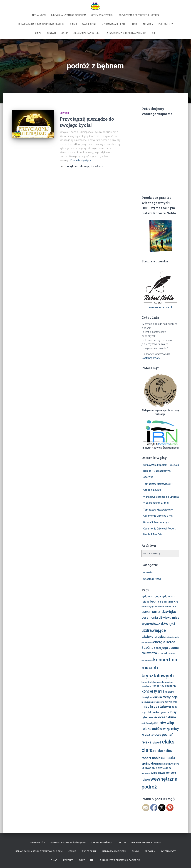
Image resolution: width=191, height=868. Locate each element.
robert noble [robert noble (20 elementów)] (151, 758)
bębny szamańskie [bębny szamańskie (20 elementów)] (164, 601)
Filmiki (134, 24)
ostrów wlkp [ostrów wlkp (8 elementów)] (148, 723)
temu (97, 166)
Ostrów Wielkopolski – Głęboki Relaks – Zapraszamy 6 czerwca (161, 471)
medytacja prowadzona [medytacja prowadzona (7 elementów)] (153, 702)
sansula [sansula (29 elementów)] (168, 758)
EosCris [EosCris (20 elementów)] (147, 648)
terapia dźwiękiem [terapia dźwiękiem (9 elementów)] (169, 764)
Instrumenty (166, 24)
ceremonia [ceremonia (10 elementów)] (170, 606)
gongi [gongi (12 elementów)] (157, 648)
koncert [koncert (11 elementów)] (162, 653)
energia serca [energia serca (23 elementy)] (164, 642)
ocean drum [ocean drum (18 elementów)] (167, 717)
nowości (65, 113)
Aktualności (39, 15)
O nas (38, 33)
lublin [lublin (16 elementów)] (158, 697)
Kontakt (51, 33)
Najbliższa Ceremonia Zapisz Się (126, 33)
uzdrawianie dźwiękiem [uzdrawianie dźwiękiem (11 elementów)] (156, 768)
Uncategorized (152, 579)
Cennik (73, 24)
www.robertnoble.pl (161, 307)
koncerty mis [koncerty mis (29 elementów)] (153, 691)
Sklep (65, 33)
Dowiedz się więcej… (82, 160)
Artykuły (148, 24)
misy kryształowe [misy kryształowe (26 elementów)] (156, 707)
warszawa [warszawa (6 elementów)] (146, 773)
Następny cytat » (151, 358)
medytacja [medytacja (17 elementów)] (170, 697)
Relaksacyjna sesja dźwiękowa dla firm (41, 24)
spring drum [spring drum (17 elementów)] (150, 763)
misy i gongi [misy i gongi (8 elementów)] (171, 702)
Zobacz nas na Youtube (86, 33)
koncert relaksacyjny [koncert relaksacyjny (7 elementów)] (152, 682)
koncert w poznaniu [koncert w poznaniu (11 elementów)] (164, 686)
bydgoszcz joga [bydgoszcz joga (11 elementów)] (151, 596)
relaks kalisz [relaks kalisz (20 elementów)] (163, 751)
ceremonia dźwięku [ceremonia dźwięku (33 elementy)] (159, 612)
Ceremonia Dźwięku (102, 15)
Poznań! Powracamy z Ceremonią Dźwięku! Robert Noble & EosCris (159, 528)
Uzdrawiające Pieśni (114, 24)
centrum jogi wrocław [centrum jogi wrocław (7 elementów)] (152, 606)
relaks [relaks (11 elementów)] (156, 743)
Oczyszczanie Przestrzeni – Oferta (139, 15)
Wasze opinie (89, 24)
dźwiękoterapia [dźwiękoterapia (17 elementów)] (153, 637)
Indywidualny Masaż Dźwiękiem (69, 15)
